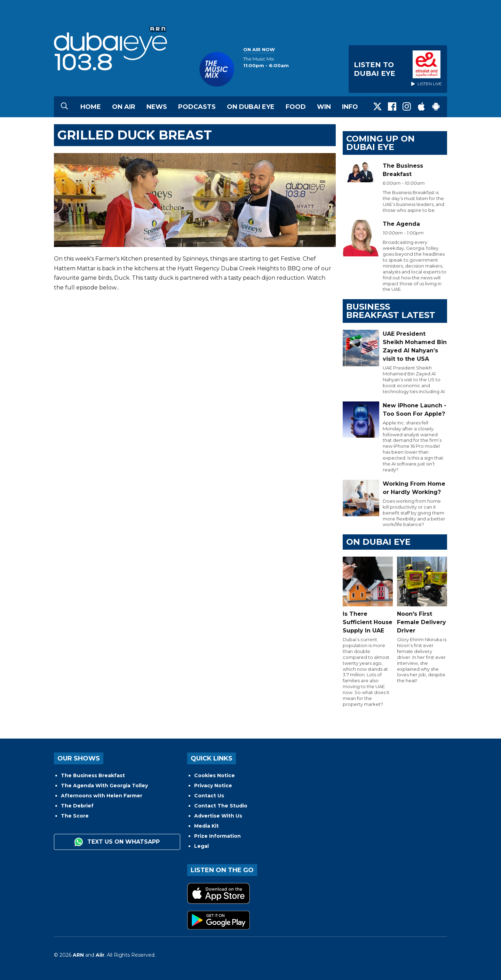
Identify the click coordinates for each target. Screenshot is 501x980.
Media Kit (206, 826)
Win (324, 107)
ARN (78, 955)
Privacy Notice (213, 786)
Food (296, 107)
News (157, 107)
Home (91, 107)
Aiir (100, 955)
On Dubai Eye (251, 107)
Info (350, 107)
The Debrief (77, 806)
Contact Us (209, 796)
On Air (124, 107)
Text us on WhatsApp (117, 842)
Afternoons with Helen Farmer (102, 796)
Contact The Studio (221, 806)
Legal (201, 846)
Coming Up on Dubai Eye (380, 143)
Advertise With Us (218, 816)
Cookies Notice (214, 775)
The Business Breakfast (93, 775)
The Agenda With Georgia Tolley (104, 786)
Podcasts (197, 107)
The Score (75, 816)
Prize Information (217, 836)
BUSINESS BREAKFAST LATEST (391, 311)
